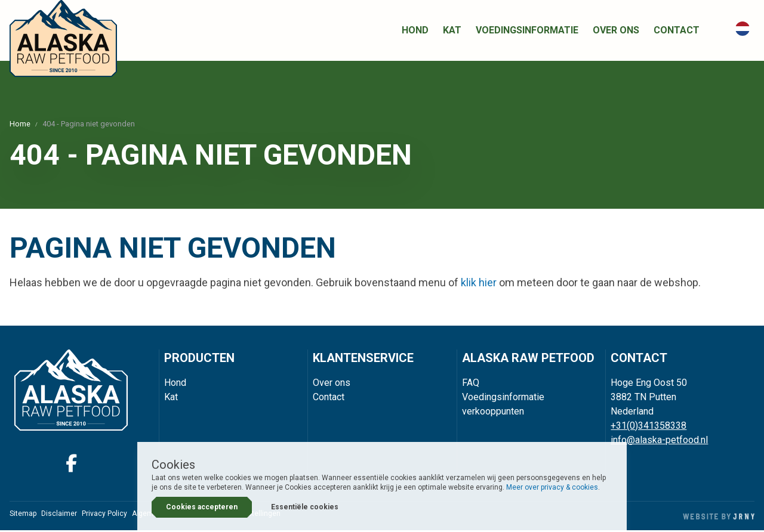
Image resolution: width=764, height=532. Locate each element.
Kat (452, 31)
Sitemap (23, 515)
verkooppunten (493, 412)
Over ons (616, 31)
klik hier (479, 284)
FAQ (471, 384)
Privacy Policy (104, 515)
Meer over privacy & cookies (552, 487)
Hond (415, 31)
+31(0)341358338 (649, 427)
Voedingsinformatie (527, 31)
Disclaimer (59, 515)
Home (20, 126)
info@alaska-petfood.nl (659, 441)
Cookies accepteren (202, 507)
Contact (677, 31)
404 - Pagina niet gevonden (89, 126)
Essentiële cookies (305, 507)
